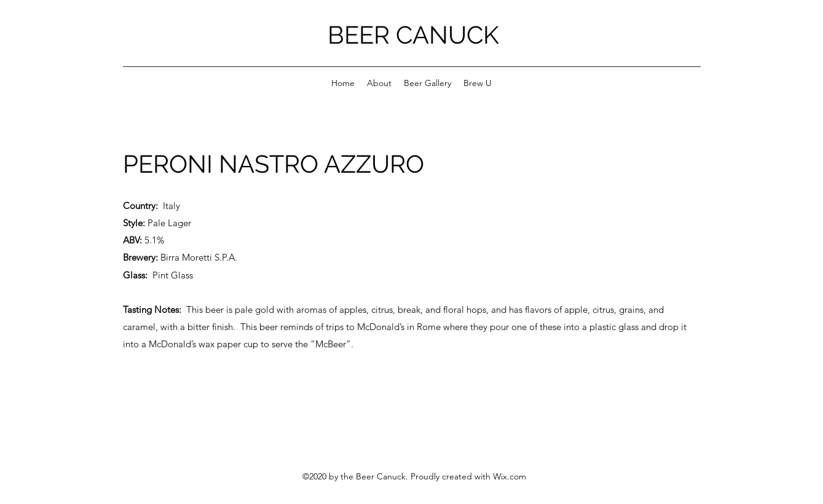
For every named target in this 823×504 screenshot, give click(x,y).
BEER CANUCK (413, 35)
